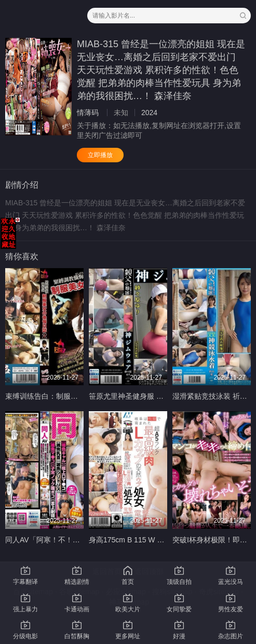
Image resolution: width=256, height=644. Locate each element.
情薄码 (88, 113)
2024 (149, 113)
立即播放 (100, 155)
